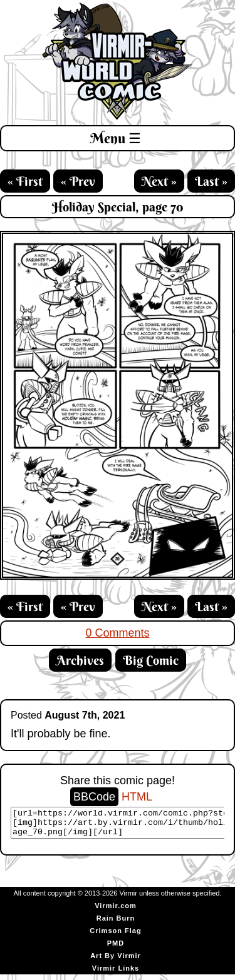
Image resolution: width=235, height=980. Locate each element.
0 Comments (117, 633)
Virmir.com (116, 911)
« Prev (78, 181)
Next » (159, 181)
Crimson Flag (115, 936)
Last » (211, 181)
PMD (116, 949)
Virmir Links (116, 974)
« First (25, 181)
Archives (80, 660)
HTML (137, 797)
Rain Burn (116, 924)
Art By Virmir (116, 961)
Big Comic (151, 660)
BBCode (94, 797)
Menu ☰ (116, 138)
